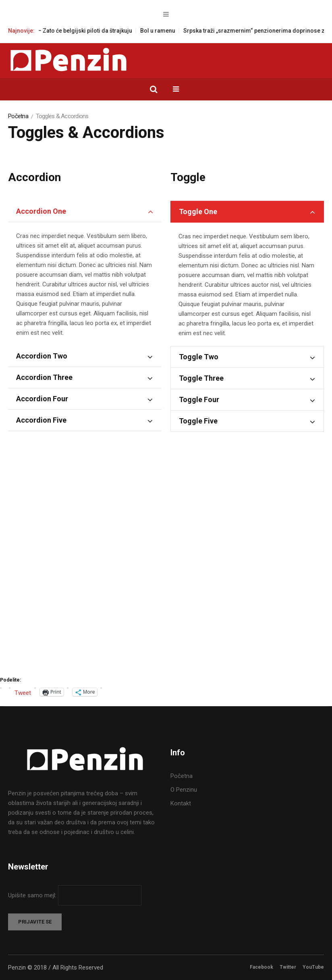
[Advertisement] (166, 575)
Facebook (261, 967)
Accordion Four (42, 399)
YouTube (313, 967)
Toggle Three (201, 378)
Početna (18, 116)
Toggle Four (199, 399)
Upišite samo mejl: (33, 895)
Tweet (23, 692)
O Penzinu (184, 790)
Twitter (288, 967)
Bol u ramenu (168, 31)
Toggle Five (198, 421)
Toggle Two (199, 357)
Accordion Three (44, 377)
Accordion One (41, 211)
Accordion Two (42, 356)
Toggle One (198, 212)
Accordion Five (41, 420)
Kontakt (181, 803)
